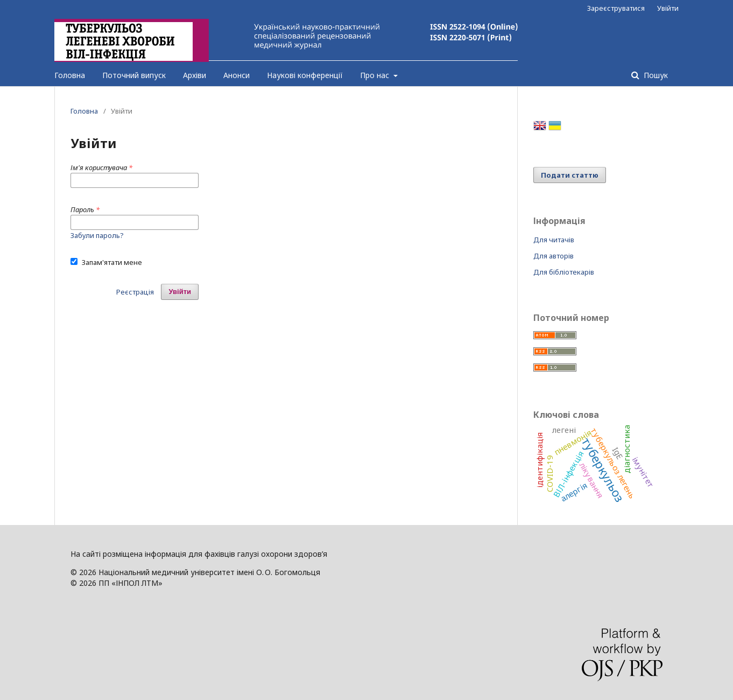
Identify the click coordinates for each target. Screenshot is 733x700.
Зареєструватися (616, 8)
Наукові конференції (305, 75)
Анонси (237, 75)
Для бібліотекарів (564, 272)
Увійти (668, 8)
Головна (70, 75)
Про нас (376, 75)
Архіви (195, 75)
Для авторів (554, 256)
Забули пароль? (97, 235)
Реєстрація (135, 292)
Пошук (655, 75)
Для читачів (554, 240)
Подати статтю (570, 175)
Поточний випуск (134, 75)
